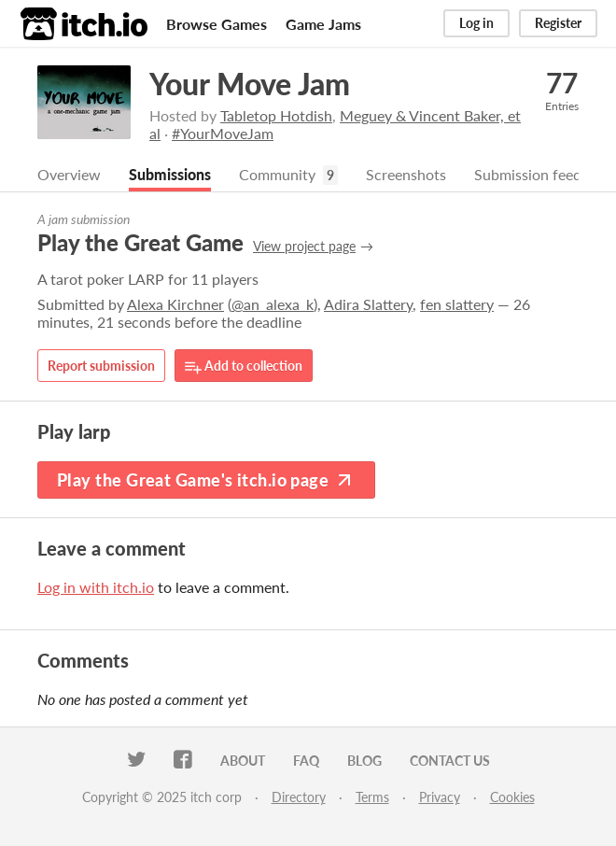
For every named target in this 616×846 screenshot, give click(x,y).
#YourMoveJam (223, 133)
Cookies (512, 797)
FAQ (306, 761)
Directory (299, 797)
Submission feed (528, 174)
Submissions (170, 174)
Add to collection (244, 367)
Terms (372, 797)
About (243, 761)
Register (558, 23)
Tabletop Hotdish (276, 115)
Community (277, 174)
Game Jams (323, 24)
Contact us (450, 761)
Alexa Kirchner (175, 304)
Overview (69, 174)
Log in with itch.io (96, 587)
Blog (364, 761)
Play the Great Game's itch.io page (206, 480)
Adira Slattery (368, 304)
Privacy (440, 797)
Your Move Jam (250, 84)
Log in (476, 23)
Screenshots (406, 174)
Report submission (101, 366)
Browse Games (217, 24)
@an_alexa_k (273, 304)
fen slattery (457, 304)
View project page (304, 246)
